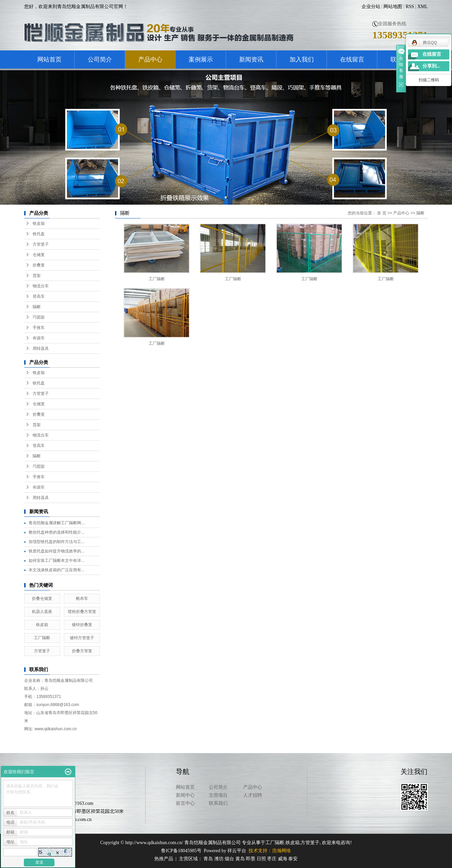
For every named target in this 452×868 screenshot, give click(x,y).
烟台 (229, 859)
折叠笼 (39, 265)
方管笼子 (41, 244)
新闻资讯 (251, 59)
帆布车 (82, 598)
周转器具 (41, 348)
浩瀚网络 (281, 851)
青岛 (208, 859)
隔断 (37, 307)
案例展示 (201, 59)
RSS (410, 7)
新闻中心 (185, 795)
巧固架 (39, 317)
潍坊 (219, 859)
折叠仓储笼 (42, 598)
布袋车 (39, 338)
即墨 (251, 859)
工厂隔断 (42, 638)
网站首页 (49, 59)
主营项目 (218, 795)
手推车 (39, 328)
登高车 (39, 296)
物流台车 (41, 286)
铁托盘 (39, 234)
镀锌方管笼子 (82, 638)
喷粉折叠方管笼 (82, 612)
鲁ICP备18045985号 (181, 851)
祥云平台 (237, 851)
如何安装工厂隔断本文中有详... (57, 561)
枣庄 (272, 859)
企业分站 (371, 7)
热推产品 (164, 859)
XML (423, 7)
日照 (261, 859)
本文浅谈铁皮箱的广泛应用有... (57, 570)
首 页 (382, 213)
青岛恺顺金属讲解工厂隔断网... (57, 523)
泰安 (293, 859)
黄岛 (240, 859)
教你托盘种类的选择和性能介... (57, 532)
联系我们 (218, 803)
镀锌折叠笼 (82, 625)
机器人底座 (42, 612)
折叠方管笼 (82, 651)
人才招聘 (253, 795)
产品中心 (150, 59)
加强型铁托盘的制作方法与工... (57, 542)
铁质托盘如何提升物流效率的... (57, 551)
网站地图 (393, 7)
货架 (37, 276)
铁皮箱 (39, 223)
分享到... (431, 66)
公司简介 (100, 59)
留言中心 (185, 803)
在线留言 (352, 59)
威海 (282, 859)
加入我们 (302, 59)
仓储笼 (39, 255)
